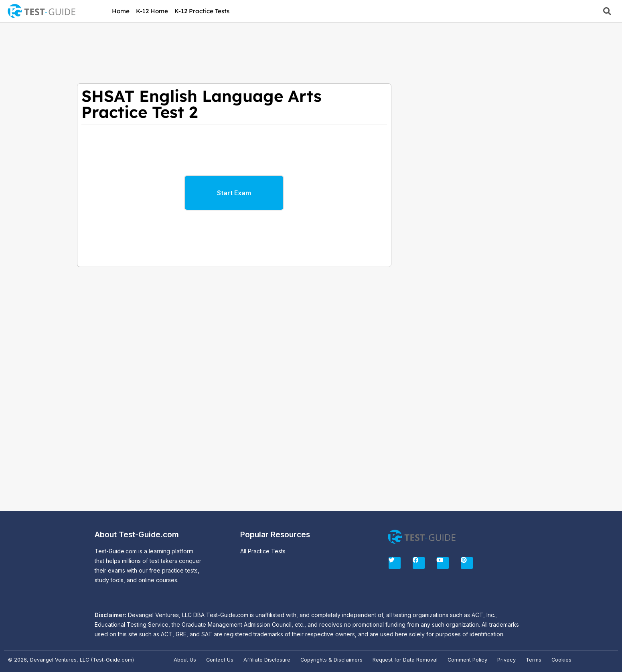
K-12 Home (152, 11)
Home (121, 11)
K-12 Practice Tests (202, 11)
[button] (607, 11)
